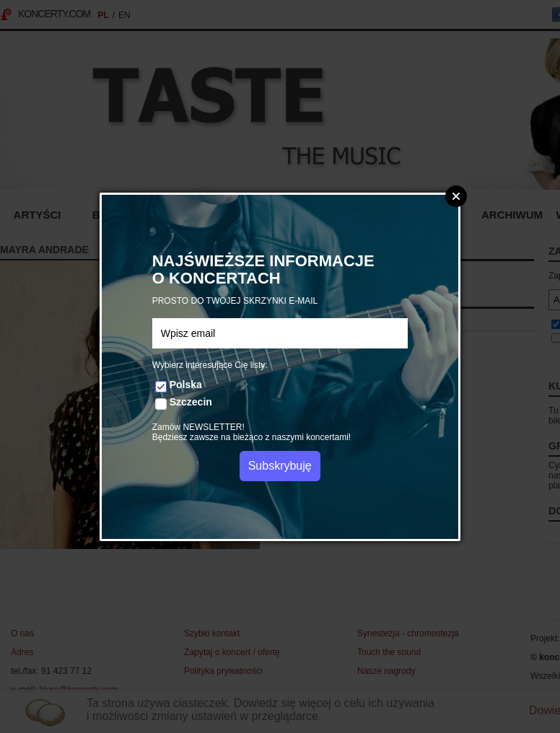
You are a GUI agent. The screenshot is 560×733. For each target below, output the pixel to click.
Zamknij (456, 196)
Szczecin (191, 402)
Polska (186, 385)
